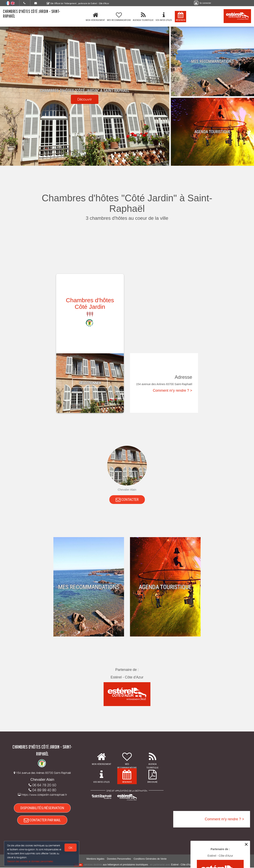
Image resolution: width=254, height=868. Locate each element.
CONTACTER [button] (127, 499)
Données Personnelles (119, 859)
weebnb (78, 865)
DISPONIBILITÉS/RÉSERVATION (42, 808)
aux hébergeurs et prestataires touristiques (126, 865)
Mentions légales (95, 859)
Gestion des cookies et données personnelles (30, 861)
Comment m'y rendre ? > (172, 390)
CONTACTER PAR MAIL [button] (42, 820)
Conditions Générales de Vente (150, 859)
